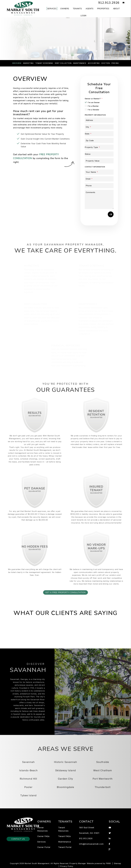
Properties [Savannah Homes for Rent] (103, 9)
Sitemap (117, 863)
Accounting (94, 63)
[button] (122, 3)
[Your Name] (99, 172)
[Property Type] (99, 147)
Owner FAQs (43, 836)
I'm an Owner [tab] (94, 102)
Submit (101, 47)
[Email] (99, 179)
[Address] (99, 120)
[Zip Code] (99, 140)
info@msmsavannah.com (91, 844)
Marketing (28, 63)
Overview (17, 63)
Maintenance (80, 63)
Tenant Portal (65, 847)
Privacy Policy (67, 866)
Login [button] (83, 16)
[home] (23, 9)
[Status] (99, 154)
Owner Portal (44, 847)
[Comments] (99, 199)
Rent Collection (63, 63)
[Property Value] (99, 161)
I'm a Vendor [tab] (94, 110)
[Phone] (99, 186)
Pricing (115, 63)
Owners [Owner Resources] (65, 9)
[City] (99, 127)
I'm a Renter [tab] (93, 106)
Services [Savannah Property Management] (52, 9)
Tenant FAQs (65, 836)
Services (41, 842)
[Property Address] (57, 47)
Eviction (106, 63)
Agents (89, 9)
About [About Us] (116, 9)
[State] (99, 134)
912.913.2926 (108, 3)
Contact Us (18, 839)
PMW (108, 863)
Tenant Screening (44, 63)
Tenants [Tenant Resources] (77, 9)
